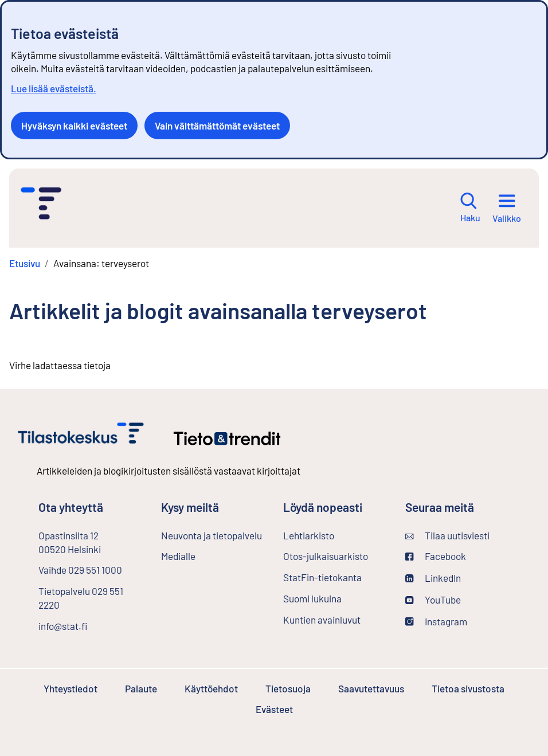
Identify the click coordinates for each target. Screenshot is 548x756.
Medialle (178, 556)
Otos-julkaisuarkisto (335, 555)
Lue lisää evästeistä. (54, 88)
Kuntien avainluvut (322, 620)
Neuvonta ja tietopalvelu (212, 535)
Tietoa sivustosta (468, 688)
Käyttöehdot (211, 688)
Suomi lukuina (312, 598)
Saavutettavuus (371, 688)
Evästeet (274, 709)
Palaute (141, 688)
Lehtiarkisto (335, 535)
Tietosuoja (288, 688)
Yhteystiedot (71, 688)
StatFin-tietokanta (335, 577)
